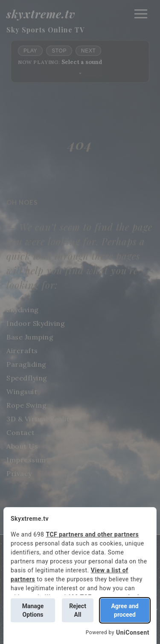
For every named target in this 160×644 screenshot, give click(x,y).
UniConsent (133, 632)
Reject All (78, 610)
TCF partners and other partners (92, 534)
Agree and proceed (125, 610)
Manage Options (33, 610)
